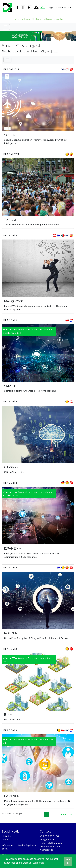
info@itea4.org (48, 840)
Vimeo (5, 840)
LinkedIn (6, 836)
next (64, 815)
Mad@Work (14, 301)
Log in (51, 7)
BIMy (8, 715)
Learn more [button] (39, 863)
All (71, 815)
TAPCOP (11, 220)
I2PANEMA (13, 548)
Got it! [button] (68, 861)
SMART (10, 386)
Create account (64, 7)
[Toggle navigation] (6, 27)
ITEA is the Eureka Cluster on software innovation (38, 19)
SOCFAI (10, 135)
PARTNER (12, 796)
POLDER (11, 633)
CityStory (11, 467)
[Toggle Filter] (7, 60)
